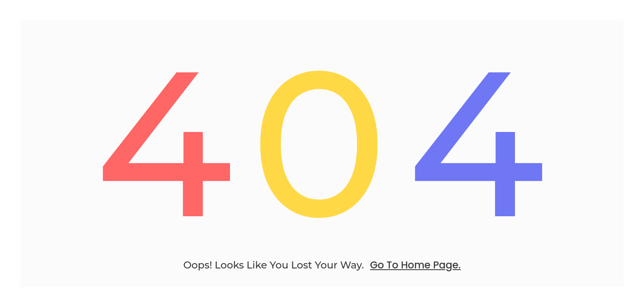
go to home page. (415, 265)
